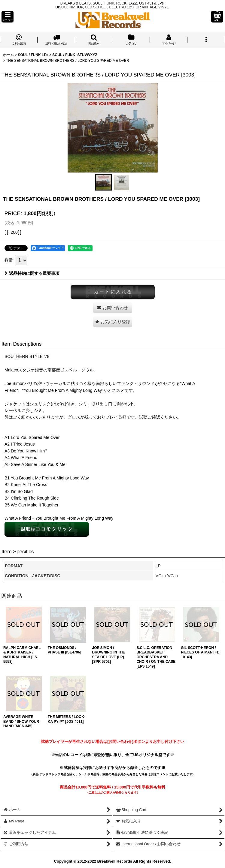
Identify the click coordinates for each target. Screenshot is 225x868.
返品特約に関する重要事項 (32, 273)
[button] (8, 17)
